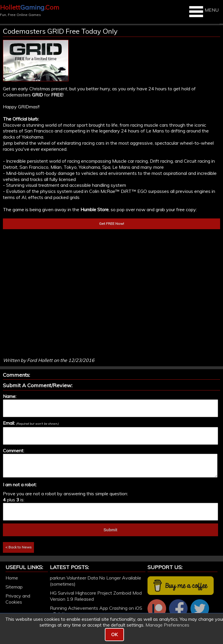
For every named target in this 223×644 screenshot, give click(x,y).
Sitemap (14, 587)
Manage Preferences (167, 625)
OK (114, 634)
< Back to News (18, 547)
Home (12, 578)
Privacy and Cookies (18, 599)
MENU (203, 12)
